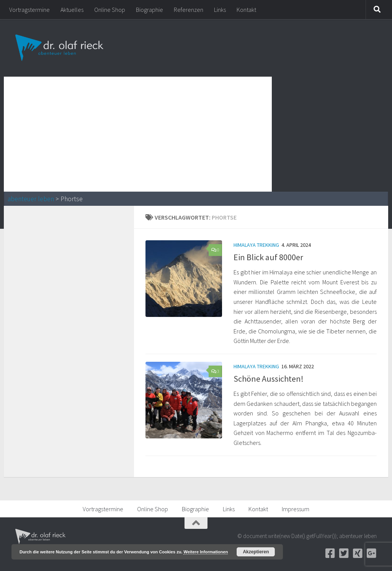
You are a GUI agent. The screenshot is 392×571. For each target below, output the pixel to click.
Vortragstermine (29, 10)
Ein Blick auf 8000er (268, 257)
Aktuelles (72, 10)
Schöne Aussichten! (269, 379)
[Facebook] (330, 553)
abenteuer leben (31, 199)
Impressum (296, 509)
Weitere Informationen (206, 552)
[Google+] (371, 553)
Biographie (149, 10)
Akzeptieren (256, 552)
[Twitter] (344, 553)
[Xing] (358, 553)
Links (220, 10)
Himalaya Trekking (256, 245)
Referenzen (189, 10)
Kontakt (246, 10)
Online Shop (110, 10)
